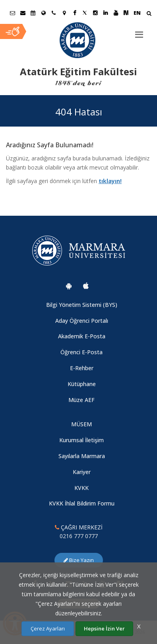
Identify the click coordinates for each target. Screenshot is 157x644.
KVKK (81, 488)
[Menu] (139, 31)
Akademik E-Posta (82, 336)
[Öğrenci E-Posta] (12, 13)
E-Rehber (82, 368)
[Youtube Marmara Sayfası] (116, 13)
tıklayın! (110, 181)
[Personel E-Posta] (23, 13)
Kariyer (82, 472)
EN (137, 13)
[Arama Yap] (149, 14)
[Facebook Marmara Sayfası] (74, 13)
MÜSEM (81, 424)
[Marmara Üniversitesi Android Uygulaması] (69, 286)
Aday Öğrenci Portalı (82, 321)
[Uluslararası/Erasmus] (43, 13)
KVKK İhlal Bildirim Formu (82, 503)
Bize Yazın (79, 560)
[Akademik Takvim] (33, 13)
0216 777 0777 (79, 536)
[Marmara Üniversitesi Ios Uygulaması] (86, 286)
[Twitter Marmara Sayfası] (85, 13)
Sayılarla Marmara (82, 456)
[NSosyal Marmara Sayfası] (126, 13)
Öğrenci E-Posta (81, 352)
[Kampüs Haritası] (64, 13)
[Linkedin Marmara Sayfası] (105, 13)
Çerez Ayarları (48, 628)
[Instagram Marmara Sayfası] (95, 13)
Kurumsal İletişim (81, 440)
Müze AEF (81, 400)
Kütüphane (82, 384)
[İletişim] (54, 13)
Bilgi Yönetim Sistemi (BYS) (82, 305)
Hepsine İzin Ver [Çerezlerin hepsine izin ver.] (104, 628)
